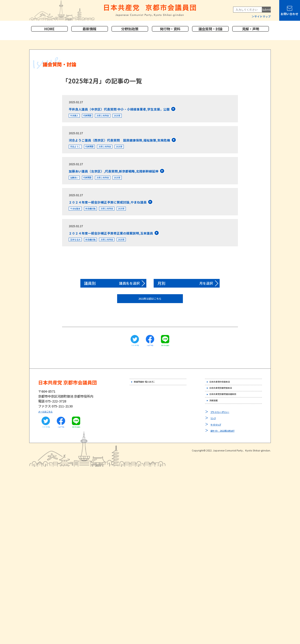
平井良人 (77, 117)
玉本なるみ (79, 253)
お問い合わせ (289, 14)
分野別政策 (130, 30)
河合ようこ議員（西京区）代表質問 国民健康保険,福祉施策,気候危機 (145, 143)
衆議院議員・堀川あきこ (152, 399)
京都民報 (218, 427)
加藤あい (77, 185)
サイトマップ (263, 16)
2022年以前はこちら (150, 313)
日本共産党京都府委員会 (229, 408)
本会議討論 (101, 219)
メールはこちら (49, 426)
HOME (49, 30)
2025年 (140, 117)
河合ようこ (79, 151)
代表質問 (96, 117)
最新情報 (89, 30)
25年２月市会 (118, 117)
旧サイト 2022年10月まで (229, 459)
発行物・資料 (170, 30)
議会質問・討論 (210, 30)
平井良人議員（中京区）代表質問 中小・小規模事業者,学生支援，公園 (144, 109)
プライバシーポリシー (225, 440)
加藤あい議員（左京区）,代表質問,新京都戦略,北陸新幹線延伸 (136, 177)
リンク (215, 446)
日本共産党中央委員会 (228, 399)
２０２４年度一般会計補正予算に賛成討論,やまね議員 (127, 210)
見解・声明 (251, 30)
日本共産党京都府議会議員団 (232, 418)
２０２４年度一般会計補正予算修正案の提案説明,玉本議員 (132, 244)
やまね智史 (79, 219)
